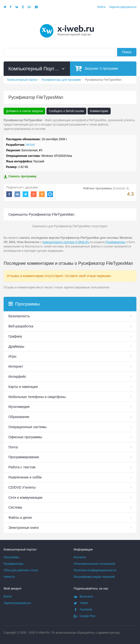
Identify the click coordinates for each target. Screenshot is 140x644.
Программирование (24, 457)
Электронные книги (24, 528)
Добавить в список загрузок (24, 111)
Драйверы (16, 346)
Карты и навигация (23, 387)
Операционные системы (27, 427)
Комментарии (99, 111)
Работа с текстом (22, 467)
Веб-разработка (21, 326)
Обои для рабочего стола (21, 570)
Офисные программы (25, 437)
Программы (11, 557)
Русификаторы (115, 242)
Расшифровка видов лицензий (94, 577)
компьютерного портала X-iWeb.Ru (66, 242)
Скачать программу (20, 176)
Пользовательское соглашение (94, 564)
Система (15, 507)
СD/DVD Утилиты (22, 487)
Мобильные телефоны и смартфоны (37, 397)
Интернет (16, 366)
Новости (9, 577)
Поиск (127, 52)
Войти (102, 7)
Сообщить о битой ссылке (66, 111)
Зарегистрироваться (123, 7)
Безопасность (19, 316)
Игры (12, 356)
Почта (13, 447)
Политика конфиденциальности (95, 570)
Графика (15, 336)
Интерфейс (17, 377)
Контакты (80, 557)
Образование (19, 417)
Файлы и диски (20, 518)
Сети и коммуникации (25, 498)
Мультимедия (19, 407)
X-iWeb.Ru (43, 633)
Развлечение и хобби (25, 477)
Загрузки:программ (96, 68)
